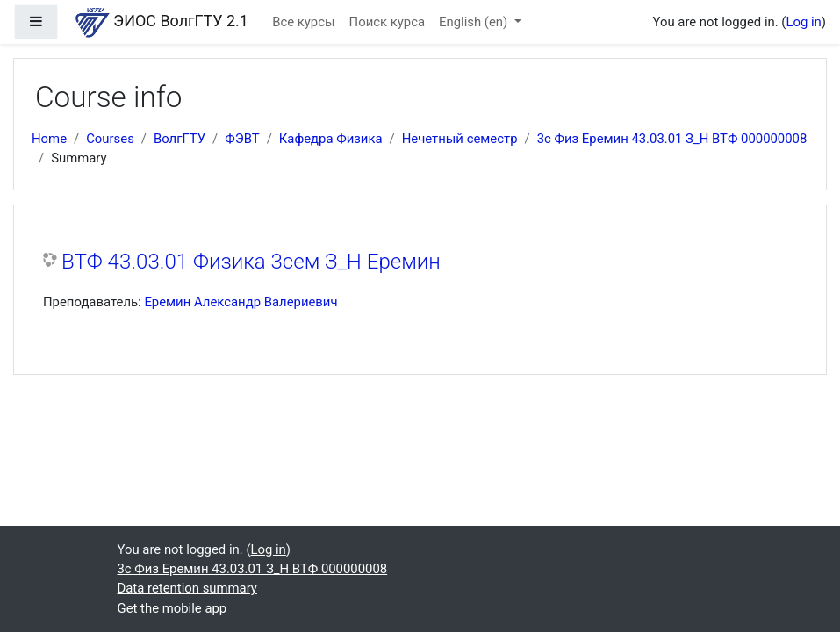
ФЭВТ (242, 139)
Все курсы (303, 22)
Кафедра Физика (331, 139)
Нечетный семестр (460, 139)
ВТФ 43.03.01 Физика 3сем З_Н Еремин (251, 262)
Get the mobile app (172, 608)
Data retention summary (187, 588)
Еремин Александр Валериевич (241, 302)
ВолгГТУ (179, 139)
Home (49, 139)
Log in (803, 22)
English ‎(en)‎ (475, 22)
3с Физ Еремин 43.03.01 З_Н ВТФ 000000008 (672, 139)
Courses (110, 139)
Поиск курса (388, 22)
